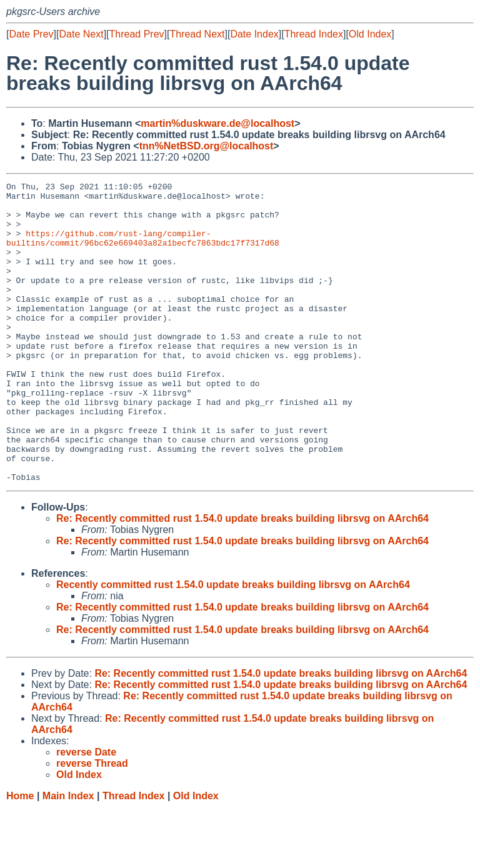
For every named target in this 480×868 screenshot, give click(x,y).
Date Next (81, 34)
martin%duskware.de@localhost (217, 123)
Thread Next (197, 34)
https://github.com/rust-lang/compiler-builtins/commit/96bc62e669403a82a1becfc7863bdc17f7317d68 (143, 250)
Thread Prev (137, 34)
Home (20, 856)
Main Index (68, 856)
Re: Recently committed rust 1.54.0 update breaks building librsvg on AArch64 (242, 578)
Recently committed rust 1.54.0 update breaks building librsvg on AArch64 (233, 645)
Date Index (254, 34)
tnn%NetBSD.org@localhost (207, 146)
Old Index (370, 34)
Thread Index (314, 34)
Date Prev (31, 34)
